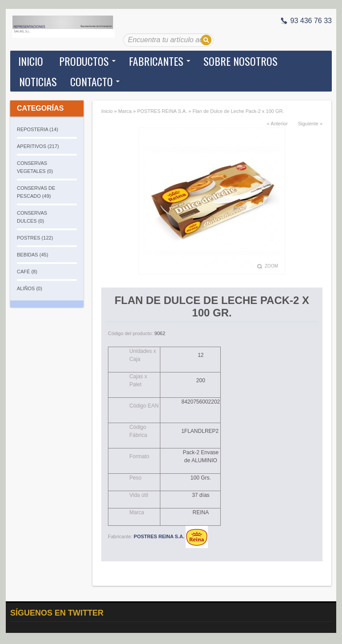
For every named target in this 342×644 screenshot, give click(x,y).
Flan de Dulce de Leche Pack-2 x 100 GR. (238, 111)
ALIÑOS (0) (30, 288)
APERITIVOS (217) (38, 146)
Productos (84, 61)
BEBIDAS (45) (32, 255)
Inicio (31, 61)
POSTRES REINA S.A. (162, 111)
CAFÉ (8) (27, 272)
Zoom (271, 266)
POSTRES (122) (35, 238)
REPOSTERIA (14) (38, 129)
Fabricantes (156, 61)
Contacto (91, 81)
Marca (125, 111)
